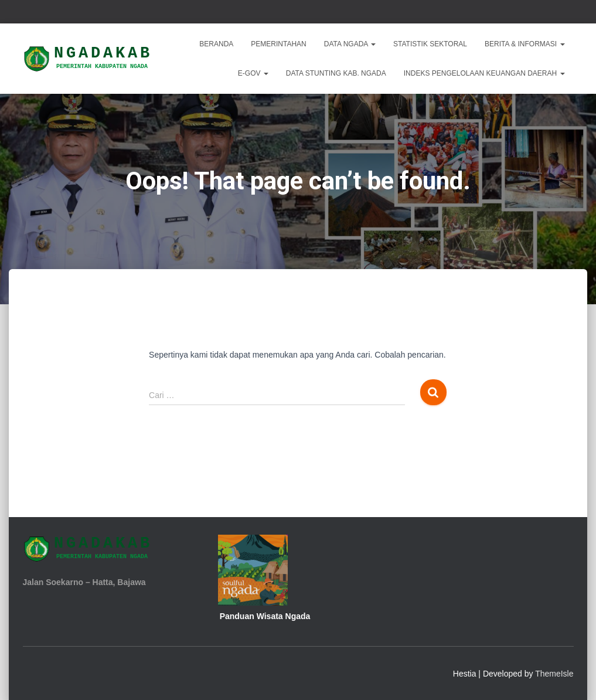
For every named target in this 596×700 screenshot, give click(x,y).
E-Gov (253, 73)
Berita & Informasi (525, 44)
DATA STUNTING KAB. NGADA (336, 73)
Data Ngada (350, 44)
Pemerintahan (278, 44)
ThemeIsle (554, 674)
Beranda (216, 44)
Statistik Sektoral (430, 44)
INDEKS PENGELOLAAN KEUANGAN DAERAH (484, 73)
